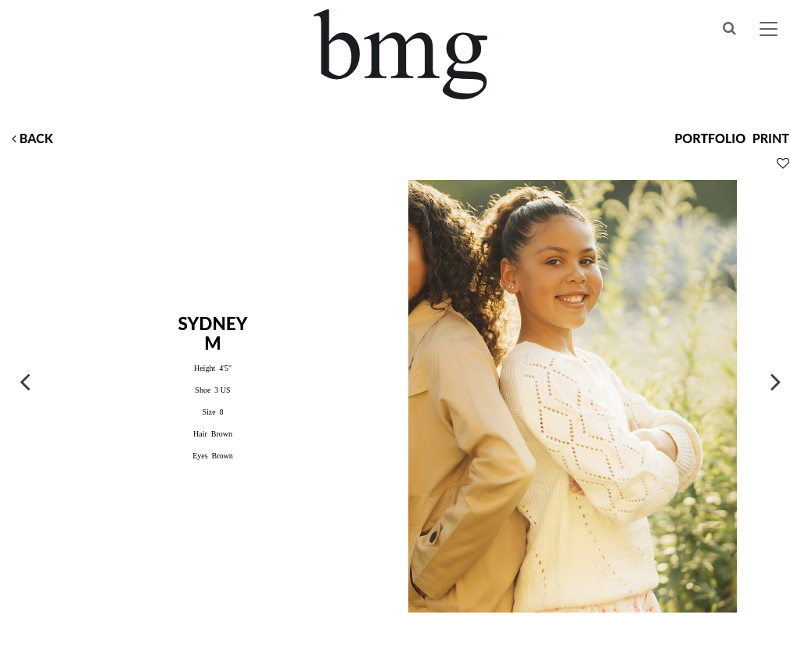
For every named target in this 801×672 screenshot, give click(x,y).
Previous (25, 381)
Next (776, 381)
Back (32, 138)
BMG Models (401, 54)
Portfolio (710, 138)
